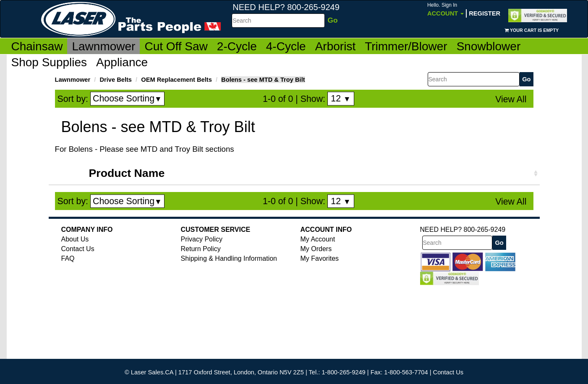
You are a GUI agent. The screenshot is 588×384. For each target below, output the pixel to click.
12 (341, 99)
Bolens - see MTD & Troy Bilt (263, 80)
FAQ (68, 258)
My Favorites (320, 258)
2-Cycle (237, 46)
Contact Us (78, 249)
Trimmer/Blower (406, 46)
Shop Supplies (49, 62)
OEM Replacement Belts (176, 80)
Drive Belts (116, 80)
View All (511, 99)
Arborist (335, 46)
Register (485, 13)
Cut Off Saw (176, 46)
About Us (75, 239)
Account (446, 9)
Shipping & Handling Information (229, 258)
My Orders (316, 249)
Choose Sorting (127, 99)
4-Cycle (286, 46)
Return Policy (201, 249)
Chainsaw (37, 46)
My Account (318, 239)
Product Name (127, 173)
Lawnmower (103, 46)
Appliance (122, 62)
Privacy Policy (202, 239)
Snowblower (489, 46)
